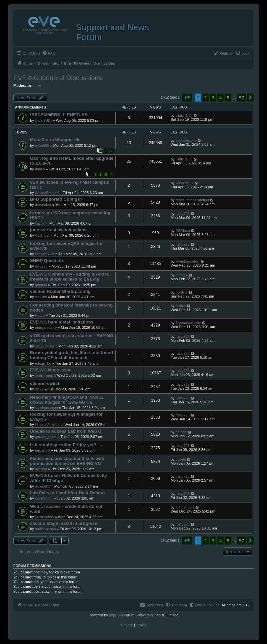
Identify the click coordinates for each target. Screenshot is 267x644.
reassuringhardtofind (192, 200)
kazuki (40, 223)
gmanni (41, 285)
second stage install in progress (64, 523)
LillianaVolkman (48, 425)
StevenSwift (45, 254)
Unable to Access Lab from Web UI (66, 431)
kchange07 (185, 183)
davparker (43, 205)
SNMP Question (46, 260)
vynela (181, 459)
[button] (187, 98)
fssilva (181, 306)
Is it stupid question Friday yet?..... (66, 445)
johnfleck (42, 498)
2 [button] (205, 98)
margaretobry (46, 327)
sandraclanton (46, 408)
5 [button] (228, 98)
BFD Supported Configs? (56, 199)
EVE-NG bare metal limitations (62, 322)
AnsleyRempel (47, 193)
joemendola (44, 517)
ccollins (41, 297)
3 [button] (213, 98)
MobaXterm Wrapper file (55, 140)
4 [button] (220, 98)
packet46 (42, 450)
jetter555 (42, 145)
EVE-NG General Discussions (58, 78)
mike (37, 86)
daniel (40, 169)
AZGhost (42, 235)
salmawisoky (186, 140)
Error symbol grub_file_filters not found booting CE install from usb (71, 355)
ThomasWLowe (188, 323)
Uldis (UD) (43, 120)
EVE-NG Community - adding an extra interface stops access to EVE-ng (69, 277)
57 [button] (241, 98)
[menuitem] (49, 53)
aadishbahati (45, 529)
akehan (41, 469)
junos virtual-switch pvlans (58, 230)
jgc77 (39, 389)
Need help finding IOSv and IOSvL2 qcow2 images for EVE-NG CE (67, 400)
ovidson (41, 266)
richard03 (43, 486)
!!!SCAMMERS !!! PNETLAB (59, 115)
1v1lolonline (45, 346)
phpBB (114, 615)
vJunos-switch (45, 384)
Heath (40, 316)
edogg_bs (43, 363)
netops (181, 432)
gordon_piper (46, 437)
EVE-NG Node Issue (51, 370)
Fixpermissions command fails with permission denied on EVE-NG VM (67, 461)
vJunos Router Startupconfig (60, 291)
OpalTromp (44, 375)
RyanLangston (187, 261)
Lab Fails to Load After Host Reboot (67, 493)
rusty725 (183, 214)
